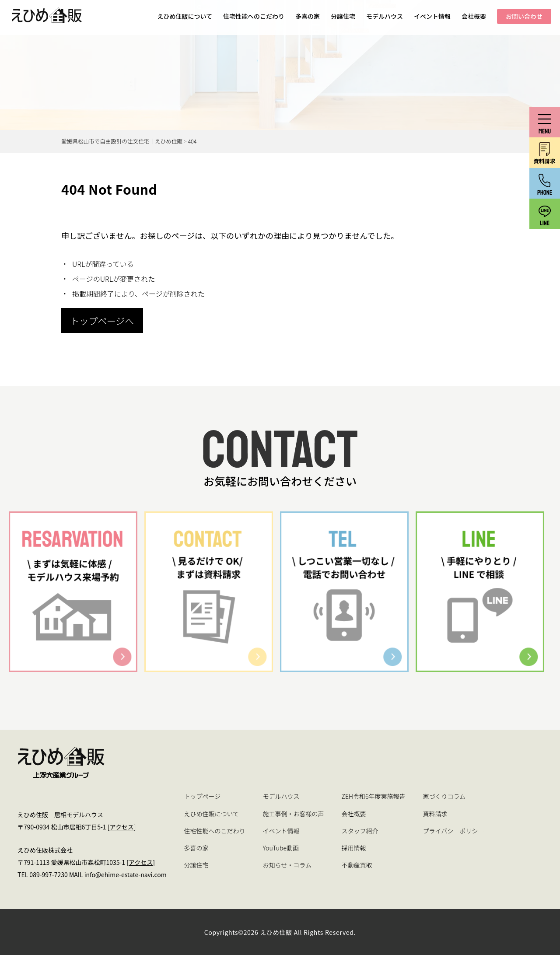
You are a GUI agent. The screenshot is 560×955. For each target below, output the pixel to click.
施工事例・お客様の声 (294, 814)
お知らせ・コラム (287, 865)
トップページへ (102, 321)
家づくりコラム (444, 796)
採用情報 (354, 848)
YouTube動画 (281, 848)
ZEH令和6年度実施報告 (374, 796)
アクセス (121, 827)
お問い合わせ (524, 16)
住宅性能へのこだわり (254, 16)
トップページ (203, 796)
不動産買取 (357, 865)
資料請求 (435, 814)
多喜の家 (308, 16)
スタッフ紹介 (360, 831)
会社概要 (474, 16)
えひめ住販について (185, 16)
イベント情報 (432, 16)
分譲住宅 (343, 16)
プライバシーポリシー (453, 831)
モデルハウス (385, 16)
